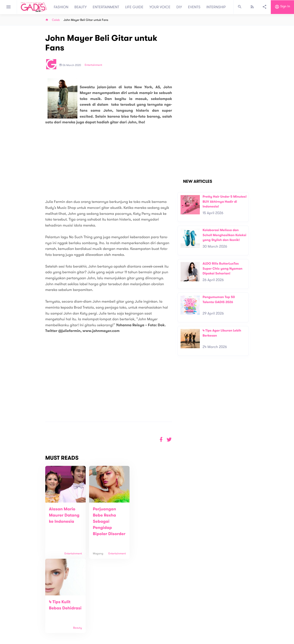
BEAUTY (81, 7)
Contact (87, 614)
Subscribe (260, 595)
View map (21, 628)
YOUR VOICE (160, 7)
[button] (169, 440)
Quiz (157, 611)
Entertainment (93, 65)
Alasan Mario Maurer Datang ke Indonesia (64, 515)
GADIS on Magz (195, 611)
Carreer (86, 619)
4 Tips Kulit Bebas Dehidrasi (144, 515)
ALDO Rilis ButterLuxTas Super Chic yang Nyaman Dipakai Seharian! (222, 268)
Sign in (282, 7)
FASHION (61, 7)
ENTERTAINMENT (106, 7)
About (85, 609)
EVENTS (194, 7)
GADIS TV (176, 611)
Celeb (56, 20)
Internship (88, 623)
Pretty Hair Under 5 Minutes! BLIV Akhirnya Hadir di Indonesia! (225, 202)
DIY (179, 7)
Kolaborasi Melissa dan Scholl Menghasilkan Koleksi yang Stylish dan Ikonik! (224, 235)
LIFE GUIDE (134, 7)
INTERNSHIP (216, 7)
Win (165, 611)
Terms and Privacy (180, 641)
